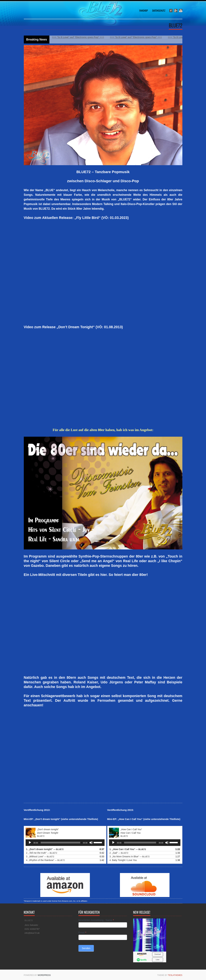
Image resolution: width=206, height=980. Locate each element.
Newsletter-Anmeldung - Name (96, 920)
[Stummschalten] (91, 843)
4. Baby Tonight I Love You (123, 860)
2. (42, 853)
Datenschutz (159, 10)
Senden (86, 948)
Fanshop (143, 10)
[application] (65, 843)
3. (40, 856)
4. (45, 860)
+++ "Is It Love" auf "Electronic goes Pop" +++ (80, 37)
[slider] (60, 843)
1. (45, 849)
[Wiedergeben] (30, 843)
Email (82, 932)
